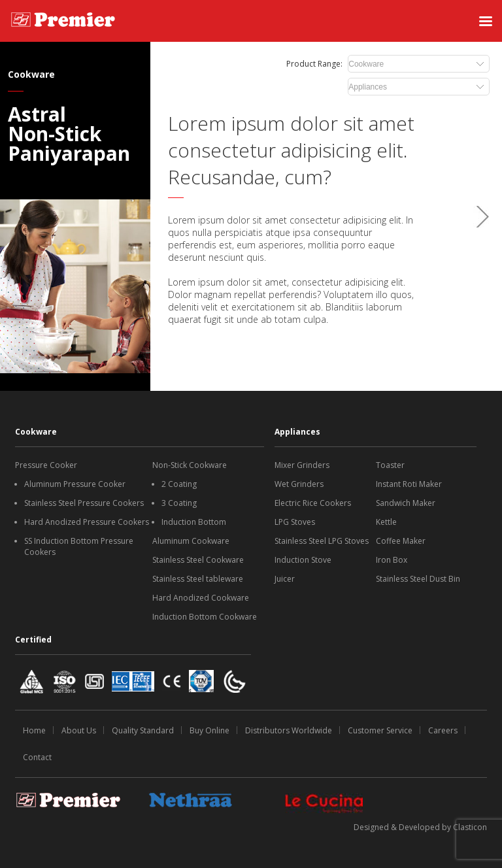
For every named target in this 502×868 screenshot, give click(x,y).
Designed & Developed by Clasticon (420, 827)
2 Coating (179, 484)
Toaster (390, 465)
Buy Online (209, 730)
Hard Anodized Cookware (201, 598)
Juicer (285, 579)
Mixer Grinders (302, 465)
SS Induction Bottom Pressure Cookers (79, 546)
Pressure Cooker (46, 465)
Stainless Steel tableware (198, 579)
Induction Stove (303, 560)
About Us (79, 730)
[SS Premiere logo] (63, 21)
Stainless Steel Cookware (198, 560)
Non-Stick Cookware (190, 465)
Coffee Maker (401, 541)
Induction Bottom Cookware (205, 617)
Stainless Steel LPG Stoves (322, 541)
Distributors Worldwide (289, 730)
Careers (443, 730)
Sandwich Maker (406, 503)
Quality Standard (143, 730)
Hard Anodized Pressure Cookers (87, 522)
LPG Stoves (295, 522)
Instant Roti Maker (409, 484)
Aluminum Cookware (191, 541)
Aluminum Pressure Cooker (75, 484)
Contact (37, 757)
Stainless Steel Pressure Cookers (84, 503)
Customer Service (380, 730)
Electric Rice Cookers (313, 503)
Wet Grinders (299, 484)
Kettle (386, 522)
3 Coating (179, 503)
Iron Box (392, 560)
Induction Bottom (194, 522)
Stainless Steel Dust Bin (418, 579)
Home (34, 730)
